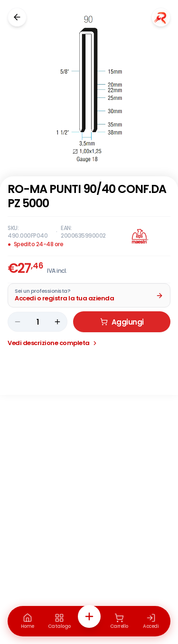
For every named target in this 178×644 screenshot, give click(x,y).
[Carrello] (119, 621)
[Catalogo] (59, 621)
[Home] (28, 621)
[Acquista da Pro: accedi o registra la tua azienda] (89, 295)
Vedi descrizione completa (53, 343)
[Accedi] (151, 621)
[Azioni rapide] (89, 616)
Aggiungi (122, 322)
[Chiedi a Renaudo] (161, 17)
